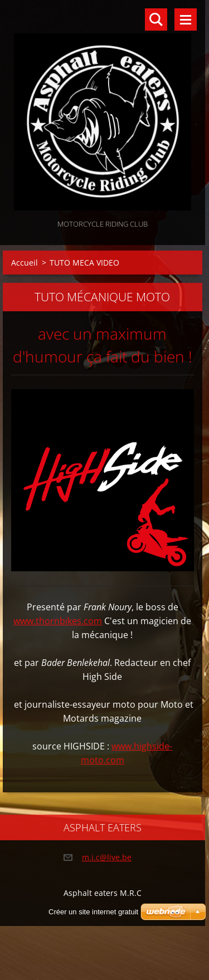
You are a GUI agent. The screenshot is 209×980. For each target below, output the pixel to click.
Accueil (25, 263)
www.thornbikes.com (58, 621)
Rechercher (156, 19)
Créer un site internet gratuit (93, 912)
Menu (186, 19)
